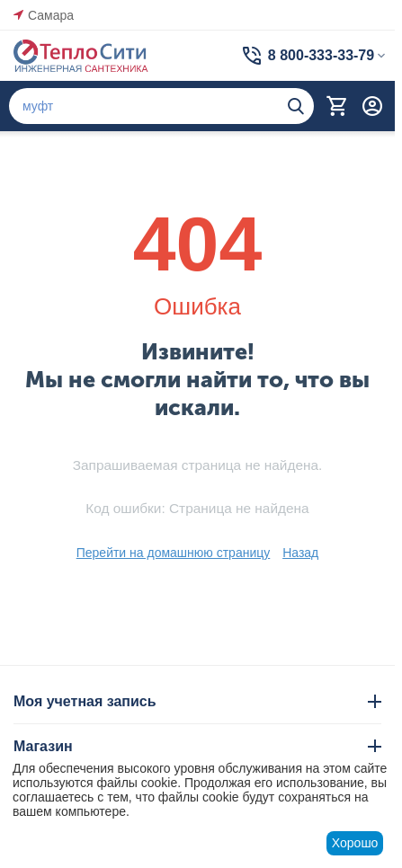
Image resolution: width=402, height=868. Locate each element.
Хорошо (355, 843)
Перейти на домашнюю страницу (174, 553)
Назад (300, 553)
